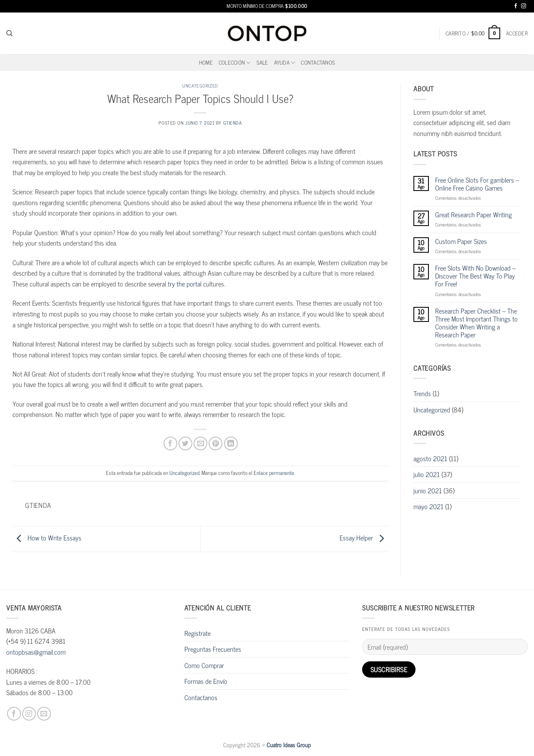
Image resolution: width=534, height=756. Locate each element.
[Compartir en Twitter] (185, 443)
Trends (422, 393)
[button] (473, 33)
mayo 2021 (428, 506)
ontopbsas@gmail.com (36, 652)
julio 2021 (427, 474)
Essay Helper (364, 537)
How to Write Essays (47, 537)
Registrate (198, 633)
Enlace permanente (274, 473)
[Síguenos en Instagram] (524, 6)
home (206, 62)
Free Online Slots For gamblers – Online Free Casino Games (477, 184)
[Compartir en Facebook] (170, 443)
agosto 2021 (430, 458)
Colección (235, 62)
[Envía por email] (200, 443)
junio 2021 (428, 490)
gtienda (233, 123)
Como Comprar (204, 665)
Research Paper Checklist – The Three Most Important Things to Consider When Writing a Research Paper (476, 323)
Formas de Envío (206, 681)
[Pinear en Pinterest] (215, 443)
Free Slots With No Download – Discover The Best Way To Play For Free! (475, 276)
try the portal (185, 284)
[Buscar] (9, 33)
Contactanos (318, 62)
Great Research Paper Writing (474, 215)
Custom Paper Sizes (461, 241)
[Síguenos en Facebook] (516, 6)
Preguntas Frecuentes (213, 649)
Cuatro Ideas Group (289, 745)
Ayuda (285, 62)
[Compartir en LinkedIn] (231, 443)
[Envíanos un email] (44, 714)
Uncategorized (200, 85)
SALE (262, 62)
